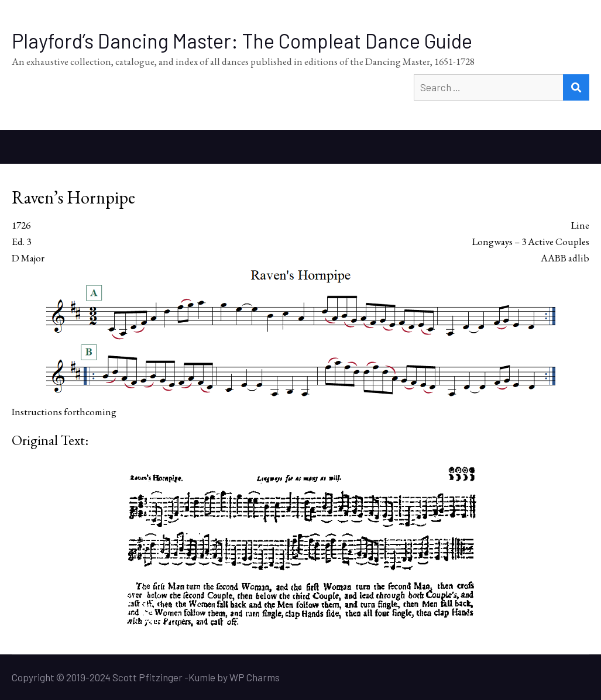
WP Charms (255, 677)
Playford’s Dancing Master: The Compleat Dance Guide (242, 41)
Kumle (202, 677)
